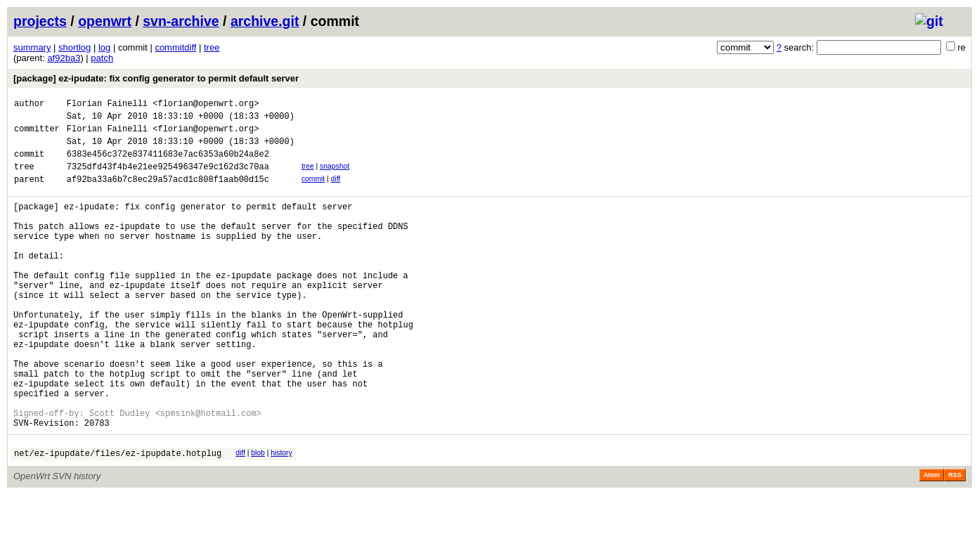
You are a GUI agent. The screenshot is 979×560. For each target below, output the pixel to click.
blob (258, 516)
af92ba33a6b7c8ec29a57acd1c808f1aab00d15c (168, 194)
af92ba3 (64, 58)
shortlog (74, 47)
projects (40, 21)
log (104, 47)
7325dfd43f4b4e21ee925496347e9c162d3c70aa (168, 179)
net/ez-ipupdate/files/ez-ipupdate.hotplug (118, 518)
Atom (932, 540)
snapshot (335, 177)
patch (102, 58)
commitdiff (175, 47)
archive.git (265, 21)
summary (32, 47)
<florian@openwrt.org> (206, 105)
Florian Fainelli (107, 105)
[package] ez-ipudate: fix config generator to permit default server (156, 78)
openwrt (105, 21)
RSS (955, 540)
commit (313, 191)
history (281, 516)
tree (212, 47)
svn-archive (181, 21)
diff (336, 191)
